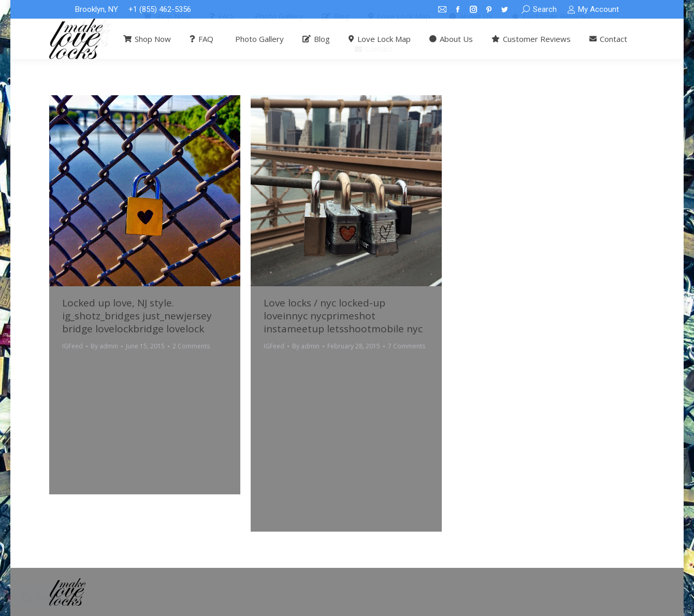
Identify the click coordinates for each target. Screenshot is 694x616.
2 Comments (191, 346)
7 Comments (407, 346)
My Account (593, 10)
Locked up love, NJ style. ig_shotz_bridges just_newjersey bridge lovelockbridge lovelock (137, 316)
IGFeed (73, 346)
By (104, 346)
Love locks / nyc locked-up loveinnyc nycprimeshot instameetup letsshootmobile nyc (343, 316)
